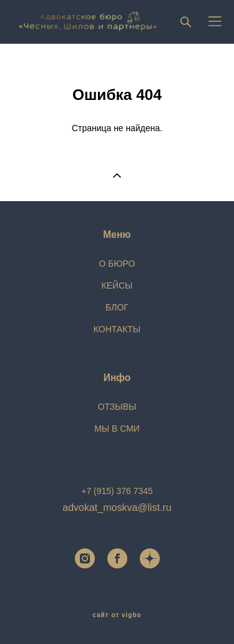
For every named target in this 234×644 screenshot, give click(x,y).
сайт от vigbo (117, 615)
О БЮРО (117, 264)
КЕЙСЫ (117, 285)
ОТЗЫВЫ (117, 407)
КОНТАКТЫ (117, 329)
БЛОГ (117, 307)
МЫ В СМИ (117, 429)
